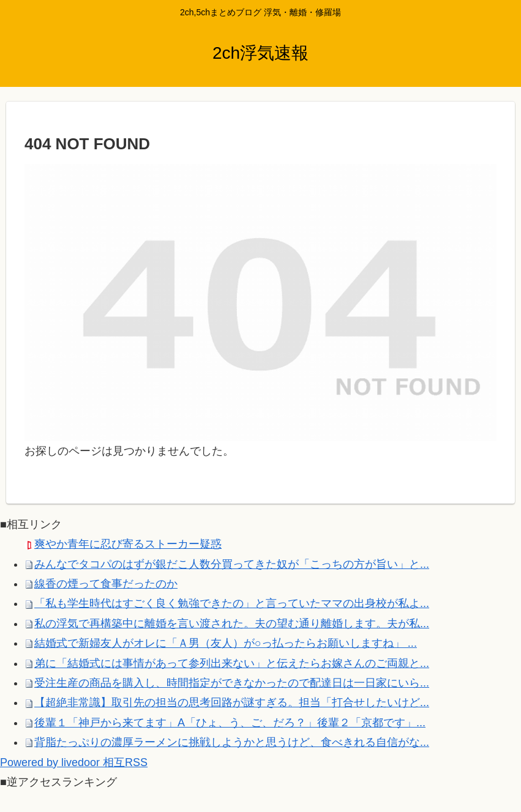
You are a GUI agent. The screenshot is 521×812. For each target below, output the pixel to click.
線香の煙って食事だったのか (106, 584)
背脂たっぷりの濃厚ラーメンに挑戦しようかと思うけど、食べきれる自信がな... (232, 742)
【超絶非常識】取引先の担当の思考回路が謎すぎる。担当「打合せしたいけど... (232, 702)
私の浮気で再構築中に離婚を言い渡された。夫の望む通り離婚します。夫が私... (232, 624)
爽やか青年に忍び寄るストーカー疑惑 (128, 544)
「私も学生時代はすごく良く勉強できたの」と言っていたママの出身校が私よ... (232, 603)
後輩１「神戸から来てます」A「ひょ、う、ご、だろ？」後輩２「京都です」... (230, 723)
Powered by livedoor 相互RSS (74, 762)
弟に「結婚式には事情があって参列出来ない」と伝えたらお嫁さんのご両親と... (232, 663)
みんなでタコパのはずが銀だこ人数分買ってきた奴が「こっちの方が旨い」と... (232, 564)
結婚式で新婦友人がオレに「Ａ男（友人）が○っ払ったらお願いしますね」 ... (226, 643)
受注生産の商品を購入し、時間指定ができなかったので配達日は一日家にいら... (232, 683)
